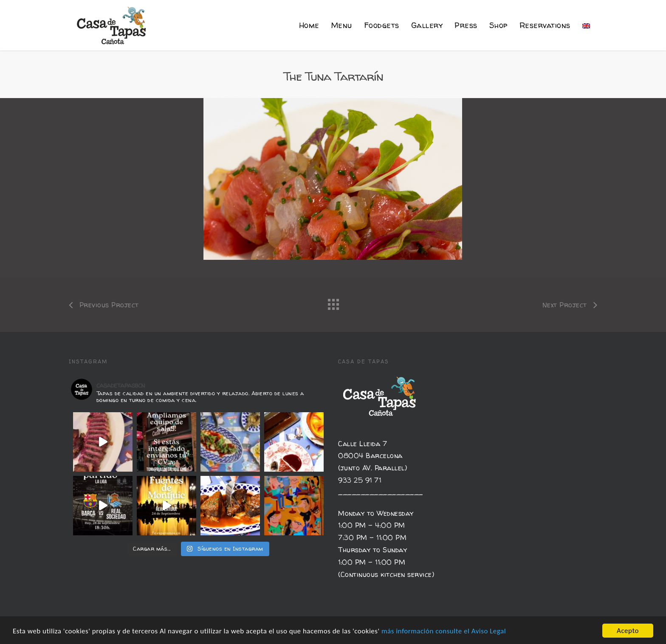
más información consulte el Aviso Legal (444, 631)
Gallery (427, 25)
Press (466, 25)
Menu (342, 25)
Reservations (545, 25)
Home (309, 25)
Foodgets (382, 25)
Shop (498, 25)
